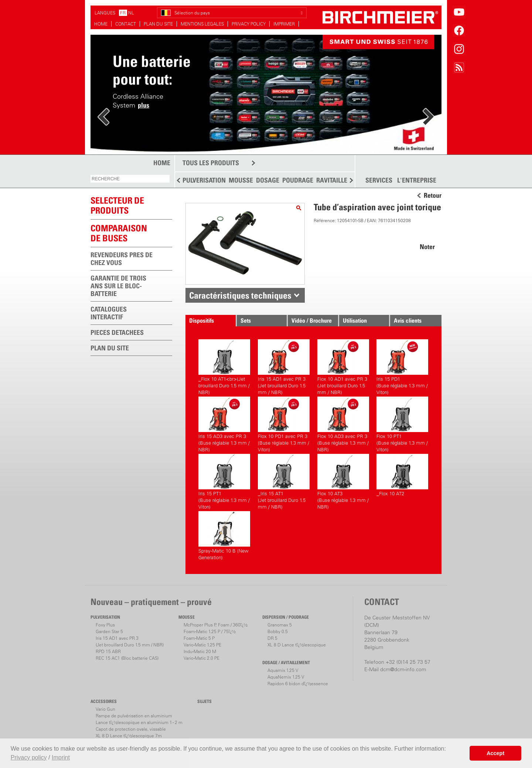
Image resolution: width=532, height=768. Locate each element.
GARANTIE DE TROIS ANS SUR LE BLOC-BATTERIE (118, 286)
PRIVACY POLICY (249, 24)
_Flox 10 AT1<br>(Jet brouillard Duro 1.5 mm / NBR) (224, 366)
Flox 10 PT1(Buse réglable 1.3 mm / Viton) (402, 423)
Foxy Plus (105, 625)
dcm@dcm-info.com (403, 669)
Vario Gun (105, 709)
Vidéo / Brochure (312, 320)
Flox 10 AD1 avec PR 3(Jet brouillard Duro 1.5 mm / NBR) (343, 366)
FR (123, 13)
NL (131, 13)
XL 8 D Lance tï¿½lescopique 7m (129, 736)
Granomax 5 (280, 625)
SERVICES (379, 180)
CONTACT (126, 24)
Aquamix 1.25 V (283, 670)
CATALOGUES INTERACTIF (109, 313)
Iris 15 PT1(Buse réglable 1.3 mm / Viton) (224, 481)
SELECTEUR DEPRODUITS (117, 205)
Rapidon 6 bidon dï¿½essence (298, 684)
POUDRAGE (298, 180)
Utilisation (355, 320)
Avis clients (408, 320)
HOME (101, 24)
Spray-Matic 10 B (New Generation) (224, 536)
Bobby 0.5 (278, 631)
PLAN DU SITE (158, 24)
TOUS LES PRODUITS (211, 163)
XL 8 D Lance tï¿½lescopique (297, 645)
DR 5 (272, 638)
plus (144, 105)
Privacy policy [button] (29, 757)
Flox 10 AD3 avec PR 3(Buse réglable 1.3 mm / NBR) (343, 423)
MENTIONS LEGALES (202, 24)
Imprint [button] (61, 757)
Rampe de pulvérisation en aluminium (134, 716)
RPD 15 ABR (108, 651)
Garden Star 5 (109, 631)
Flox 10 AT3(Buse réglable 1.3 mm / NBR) (343, 481)
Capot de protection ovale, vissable (131, 729)
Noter (427, 247)
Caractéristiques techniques (240, 295)
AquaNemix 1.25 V (286, 677)
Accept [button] (495, 753)
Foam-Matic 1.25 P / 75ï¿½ (210, 631)
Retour (433, 196)
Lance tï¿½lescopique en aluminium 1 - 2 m (139, 722)
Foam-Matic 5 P (199, 638)
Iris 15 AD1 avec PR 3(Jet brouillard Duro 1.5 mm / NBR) (284, 366)
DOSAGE (268, 180)
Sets (246, 320)
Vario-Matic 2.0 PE (202, 658)
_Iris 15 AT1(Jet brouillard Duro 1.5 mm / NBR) (284, 481)
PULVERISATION (204, 180)
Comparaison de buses (119, 233)
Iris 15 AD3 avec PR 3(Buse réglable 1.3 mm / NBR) (224, 423)
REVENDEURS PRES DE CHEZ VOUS (122, 259)
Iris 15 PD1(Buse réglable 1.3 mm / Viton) (402, 366)
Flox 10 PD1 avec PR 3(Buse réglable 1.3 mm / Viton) (284, 423)
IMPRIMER (284, 24)
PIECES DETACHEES (117, 332)
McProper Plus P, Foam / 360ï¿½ (216, 625)
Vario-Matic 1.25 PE (202, 645)
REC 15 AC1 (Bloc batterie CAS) (127, 658)
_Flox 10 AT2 (402, 475)
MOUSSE (241, 180)
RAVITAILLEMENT (340, 180)
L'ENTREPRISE (417, 180)
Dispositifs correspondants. (208, 322)
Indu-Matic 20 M (200, 651)
